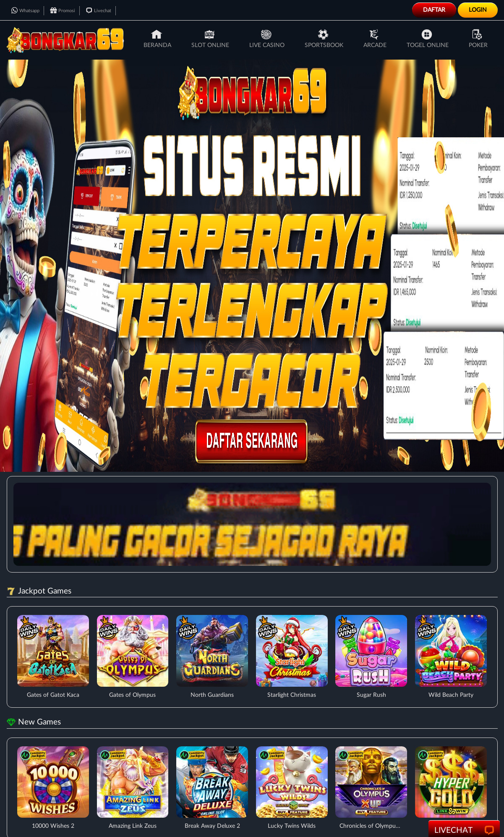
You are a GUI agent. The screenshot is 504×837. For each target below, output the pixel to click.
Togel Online (428, 39)
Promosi (63, 11)
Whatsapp (25, 11)
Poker (478, 39)
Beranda (157, 39)
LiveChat (464, 831)
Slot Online (210, 39)
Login (478, 10)
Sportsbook (324, 39)
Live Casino (267, 39)
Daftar (434, 10)
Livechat (98, 11)
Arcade (375, 39)
